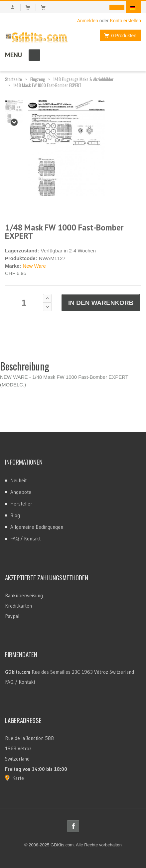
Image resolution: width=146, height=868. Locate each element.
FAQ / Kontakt (25, 539)
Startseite (13, 79)
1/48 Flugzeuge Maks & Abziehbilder (83, 79)
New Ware (34, 266)
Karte (18, 778)
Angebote (21, 492)
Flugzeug (38, 79)
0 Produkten (119, 35)
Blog (15, 515)
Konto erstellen (126, 21)
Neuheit (18, 480)
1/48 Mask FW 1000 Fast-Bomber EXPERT (47, 85)
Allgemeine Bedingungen (37, 527)
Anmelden (88, 21)
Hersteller (21, 504)
